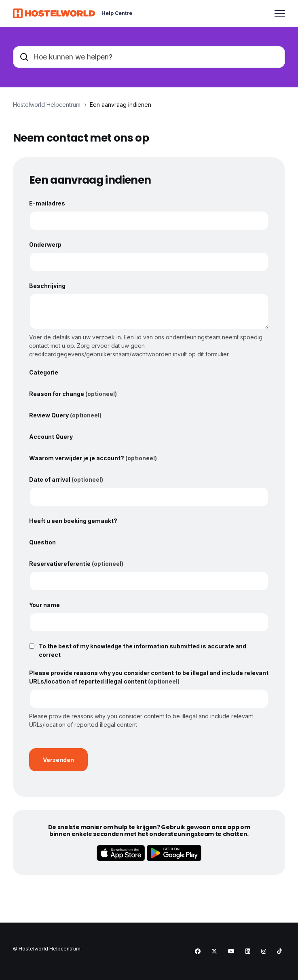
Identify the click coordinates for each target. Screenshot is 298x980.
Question (42, 542)
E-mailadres (47, 203)
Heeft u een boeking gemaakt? (73, 521)
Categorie (44, 372)
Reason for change (73, 394)
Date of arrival (66, 479)
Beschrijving (47, 286)
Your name (44, 605)
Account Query (51, 437)
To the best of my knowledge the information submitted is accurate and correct (143, 650)
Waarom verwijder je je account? (93, 458)
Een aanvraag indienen (120, 105)
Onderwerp (45, 244)
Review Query (65, 415)
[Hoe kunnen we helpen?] (149, 57)
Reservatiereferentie (76, 564)
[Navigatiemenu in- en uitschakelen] (280, 13)
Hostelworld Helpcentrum (47, 105)
